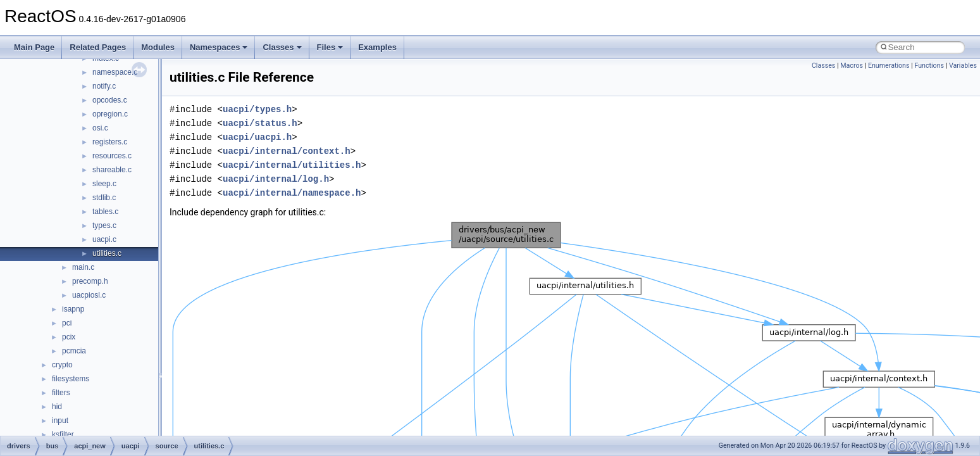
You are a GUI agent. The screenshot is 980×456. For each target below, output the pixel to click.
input (60, 421)
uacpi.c (104, 239)
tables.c (105, 212)
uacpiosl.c (89, 295)
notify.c (104, 86)
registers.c (110, 142)
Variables (963, 66)
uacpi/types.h (257, 109)
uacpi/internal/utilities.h (292, 165)
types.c (104, 225)
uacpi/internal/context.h (287, 151)
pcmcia (74, 351)
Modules (158, 47)
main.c (83, 267)
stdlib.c (104, 198)
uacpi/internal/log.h (276, 179)
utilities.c (107, 253)
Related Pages (98, 47)
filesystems (71, 379)
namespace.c (115, 72)
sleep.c (104, 184)
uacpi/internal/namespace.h (292, 193)
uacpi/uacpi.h (257, 137)
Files (330, 47)
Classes (282, 47)
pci (67, 323)
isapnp (73, 309)
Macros (852, 66)
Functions (929, 66)
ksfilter (63, 434)
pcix (69, 337)
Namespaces (219, 47)
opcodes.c (110, 100)
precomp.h (90, 281)
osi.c (100, 128)
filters (61, 393)
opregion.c (110, 114)
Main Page (34, 47)
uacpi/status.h (260, 123)
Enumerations (889, 66)
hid (57, 407)
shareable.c (112, 170)
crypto (62, 365)
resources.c (112, 156)
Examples (377, 47)
